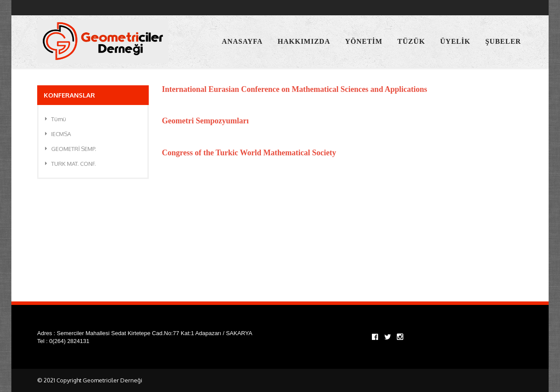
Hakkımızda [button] (304, 41)
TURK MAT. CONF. (70, 164)
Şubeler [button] (503, 41)
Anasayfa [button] (242, 41)
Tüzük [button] (411, 41)
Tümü (56, 119)
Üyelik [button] (455, 41)
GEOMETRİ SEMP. (71, 149)
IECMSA (58, 134)
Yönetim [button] (364, 41)
